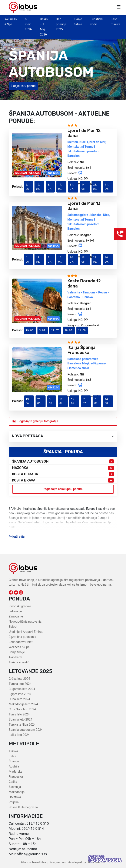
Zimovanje (16, 617)
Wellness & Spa (19, 647)
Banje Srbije (17, 652)
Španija (14, 761)
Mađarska (16, 772)
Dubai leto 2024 (19, 699)
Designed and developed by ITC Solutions (76, 862)
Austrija (14, 767)
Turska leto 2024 (20, 684)
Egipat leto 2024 (20, 694)
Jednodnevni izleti (21, 642)
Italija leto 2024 (19, 735)
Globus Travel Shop (34, 862)
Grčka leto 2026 (19, 679)
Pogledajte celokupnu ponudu (63, 489)
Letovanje (15, 611)
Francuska (16, 777)
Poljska (14, 802)
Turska (13, 751)
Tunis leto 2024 (19, 714)
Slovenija (15, 787)
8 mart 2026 (28, 24)
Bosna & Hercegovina (23, 807)
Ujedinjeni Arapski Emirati (26, 632)
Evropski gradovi (20, 606)
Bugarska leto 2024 (22, 689)
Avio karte (16, 657)
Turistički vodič (19, 662)
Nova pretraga (63, 436)
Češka (13, 782)
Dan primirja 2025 (61, 24)
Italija (12, 756)
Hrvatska (15, 797)
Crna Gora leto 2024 (22, 709)
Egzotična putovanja (22, 637)
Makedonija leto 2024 (23, 704)
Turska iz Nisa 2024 (22, 725)
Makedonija (17, 792)
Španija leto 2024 (21, 720)
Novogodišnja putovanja (25, 622)
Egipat (13, 627)
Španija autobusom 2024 (26, 730)
